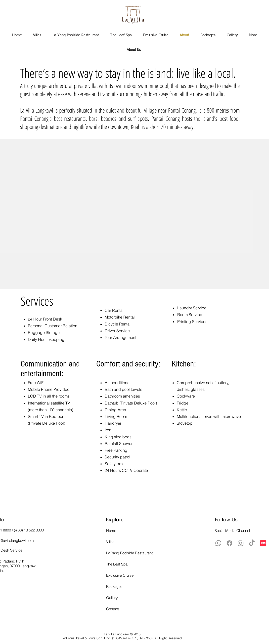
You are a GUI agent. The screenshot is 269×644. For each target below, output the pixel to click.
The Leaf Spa (117, 564)
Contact (112, 609)
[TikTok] (252, 543)
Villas (110, 542)
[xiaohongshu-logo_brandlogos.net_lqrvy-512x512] (263, 543)
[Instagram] (241, 543)
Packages (114, 586)
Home (111, 531)
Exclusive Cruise (117, 575)
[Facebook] (229, 543)
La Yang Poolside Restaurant (117, 553)
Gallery (112, 598)
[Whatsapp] (218, 543)
